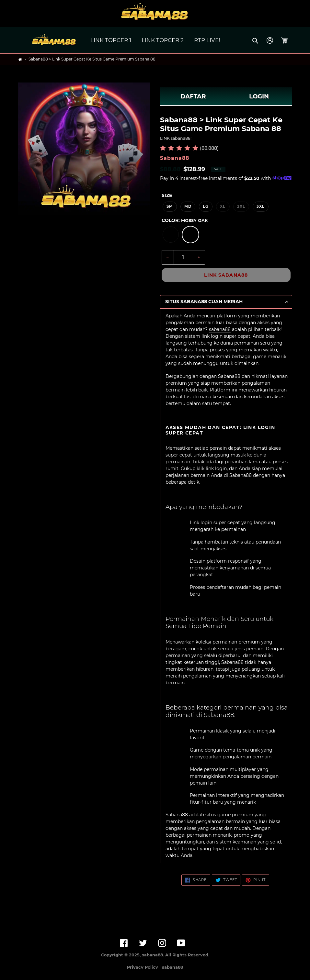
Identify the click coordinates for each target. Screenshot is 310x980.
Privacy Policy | (144, 967)
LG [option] (206, 206)
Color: (185, 220)
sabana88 (220, 329)
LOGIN (259, 96)
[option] (171, 235)
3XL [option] (261, 206)
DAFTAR (193, 96)
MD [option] (188, 206)
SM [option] (170, 206)
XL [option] (223, 206)
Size (167, 195)
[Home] (20, 59)
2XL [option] (241, 206)
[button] (256, 40)
